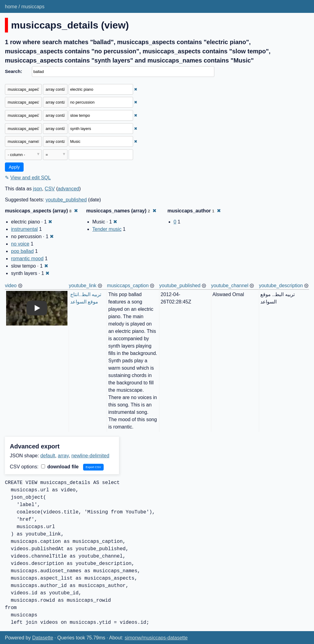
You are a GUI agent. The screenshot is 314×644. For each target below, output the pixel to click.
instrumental (24, 229)
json (38, 189)
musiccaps (33, 7)
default (48, 456)
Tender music (107, 229)
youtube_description (281, 286)
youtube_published (66, 200)
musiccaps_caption (128, 286)
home (11, 7)
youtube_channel (230, 286)
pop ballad (22, 251)
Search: (13, 71)
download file (60, 467)
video (11, 286)
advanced (69, 189)
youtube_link (83, 286)
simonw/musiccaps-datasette (156, 638)
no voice (20, 244)
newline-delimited (90, 456)
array (63, 456)
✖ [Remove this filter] (136, 89)
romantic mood (27, 259)
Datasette (43, 638)
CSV (50, 189)
